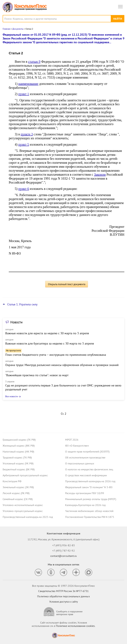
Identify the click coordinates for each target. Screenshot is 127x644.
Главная (7, 29)
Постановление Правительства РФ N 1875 (90, 517)
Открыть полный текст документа (67, 284)
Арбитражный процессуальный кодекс (25, 475)
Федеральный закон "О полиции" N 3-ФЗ (89, 487)
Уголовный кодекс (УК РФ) (18, 463)
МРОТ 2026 (72, 440)
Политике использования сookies (75, 626)
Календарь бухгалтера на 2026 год (85, 505)
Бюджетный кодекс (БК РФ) (19, 469)
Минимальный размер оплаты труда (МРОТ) (91, 499)
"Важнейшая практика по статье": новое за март (37, 375)
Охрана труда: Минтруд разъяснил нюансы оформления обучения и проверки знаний (62, 365)
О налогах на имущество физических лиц (89, 469)
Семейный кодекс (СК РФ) (18, 499)
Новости (16, 322)
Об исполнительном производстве (85, 457)
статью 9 (34, 62)
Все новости (12, 396)
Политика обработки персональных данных (63, 596)
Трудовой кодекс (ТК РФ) (17, 457)
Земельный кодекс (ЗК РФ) (18, 487)
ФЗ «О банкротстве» (77, 446)
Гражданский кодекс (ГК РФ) (19, 440)
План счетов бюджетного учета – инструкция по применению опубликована (56, 355)
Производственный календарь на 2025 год (28, 517)
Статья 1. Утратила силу (22, 304)
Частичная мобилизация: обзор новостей (89, 511)
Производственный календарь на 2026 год (90, 481)
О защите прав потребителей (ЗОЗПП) (87, 452)
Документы (18, 29)
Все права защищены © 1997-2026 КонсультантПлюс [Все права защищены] (63, 586)
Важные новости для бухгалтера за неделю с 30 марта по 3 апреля (50, 343)
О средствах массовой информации (86, 475)
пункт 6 (24, 189)
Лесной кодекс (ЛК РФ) (16, 493)
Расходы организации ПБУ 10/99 (85, 493)
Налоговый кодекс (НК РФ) (18, 452)
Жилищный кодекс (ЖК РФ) (19, 446)
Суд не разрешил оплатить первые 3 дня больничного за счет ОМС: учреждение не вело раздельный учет (63, 387)
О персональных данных (80, 463)
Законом (100, 174)
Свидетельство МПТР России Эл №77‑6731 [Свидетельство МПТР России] (63, 591)
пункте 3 (27, 134)
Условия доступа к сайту (63, 602)
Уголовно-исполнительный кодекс (23, 505)
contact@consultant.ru (63, 556)
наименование (28, 84)
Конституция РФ (12, 481)
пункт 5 (24, 144)
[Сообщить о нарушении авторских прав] (63, 612)
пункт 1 (24, 94)
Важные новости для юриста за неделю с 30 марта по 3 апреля (47, 333)
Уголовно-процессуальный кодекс (23, 511)
